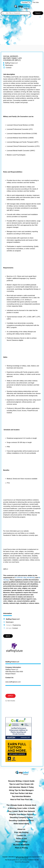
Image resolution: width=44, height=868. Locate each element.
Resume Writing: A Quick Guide (21, 781)
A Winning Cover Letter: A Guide (21, 808)
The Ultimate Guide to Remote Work (21, 805)
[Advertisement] (22, 28)
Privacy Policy (21, 842)
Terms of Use (21, 839)
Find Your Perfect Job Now (21, 793)
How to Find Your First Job (21, 799)
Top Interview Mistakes (21, 796)
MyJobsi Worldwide (21, 845)
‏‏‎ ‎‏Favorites (26, 3)
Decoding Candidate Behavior (21, 821)
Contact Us (21, 835)
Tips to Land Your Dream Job (21, 784)
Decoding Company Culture (21, 817)
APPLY (10, 696)
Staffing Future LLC (12, 662)
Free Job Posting (21, 832)
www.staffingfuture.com (13, 682)
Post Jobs (36, 2)
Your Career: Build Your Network (21, 811)
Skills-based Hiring (21, 824)
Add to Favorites (11, 701)
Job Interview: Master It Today (21, 787)
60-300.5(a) (31, 578)
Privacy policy (26, 862)
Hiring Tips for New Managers (21, 790)
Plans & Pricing (21, 848)
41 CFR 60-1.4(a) (21, 578)
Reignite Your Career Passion (21, 814)
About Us (21, 829)
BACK (8, 636)
